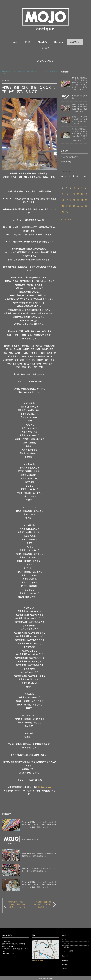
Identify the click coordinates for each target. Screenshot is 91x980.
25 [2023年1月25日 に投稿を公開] (70, 206)
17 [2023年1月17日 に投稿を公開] (67, 200)
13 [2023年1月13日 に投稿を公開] (78, 194)
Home (14, 42)
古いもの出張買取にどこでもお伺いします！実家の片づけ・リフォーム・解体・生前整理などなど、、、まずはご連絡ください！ (39, 825)
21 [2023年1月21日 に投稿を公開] (82, 200)
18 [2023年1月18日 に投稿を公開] (70, 200)
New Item (59, 42)
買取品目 (67, 947)
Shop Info (42, 42)
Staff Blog (75, 42)
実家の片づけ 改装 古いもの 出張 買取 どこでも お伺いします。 (18, 906)
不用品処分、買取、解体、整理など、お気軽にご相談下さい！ (43, 904)
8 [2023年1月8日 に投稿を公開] (86, 188)
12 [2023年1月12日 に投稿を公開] (74, 194)
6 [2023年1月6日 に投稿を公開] (78, 188)
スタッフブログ (45, 61)
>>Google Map (45, 787)
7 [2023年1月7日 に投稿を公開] (82, 188)
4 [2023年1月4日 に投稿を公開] (70, 188)
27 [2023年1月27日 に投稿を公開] (78, 206)
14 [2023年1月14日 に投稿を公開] (82, 194)
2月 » (70, 219)
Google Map (38, 960)
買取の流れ (67, 943)
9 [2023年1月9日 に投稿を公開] (63, 194)
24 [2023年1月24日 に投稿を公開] (67, 206)
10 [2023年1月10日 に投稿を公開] (67, 194)
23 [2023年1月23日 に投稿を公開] (63, 206)
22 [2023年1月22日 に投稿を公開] (86, 200)
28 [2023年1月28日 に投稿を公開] (82, 206)
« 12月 (64, 219)
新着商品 (64, 162)
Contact (45, 48)
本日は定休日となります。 (32, 840)
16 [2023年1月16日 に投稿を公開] (63, 200)
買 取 (27, 42)
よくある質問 (68, 951)
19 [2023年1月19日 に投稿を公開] (74, 200)
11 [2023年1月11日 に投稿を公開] (70, 194)
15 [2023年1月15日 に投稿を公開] (86, 194)
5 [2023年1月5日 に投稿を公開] (74, 188)
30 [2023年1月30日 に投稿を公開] (63, 212)
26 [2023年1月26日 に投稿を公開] (74, 206)
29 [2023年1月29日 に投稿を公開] (86, 206)
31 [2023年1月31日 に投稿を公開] (67, 212)
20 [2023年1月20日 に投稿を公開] (78, 200)
